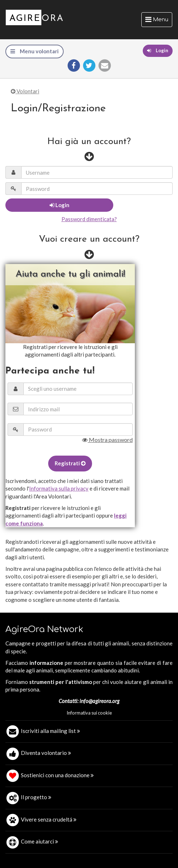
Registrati (70, 463)
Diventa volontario (46, 753)
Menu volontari (35, 51)
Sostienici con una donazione (57, 775)
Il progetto (36, 797)
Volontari (25, 91)
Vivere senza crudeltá (49, 819)
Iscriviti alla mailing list (51, 731)
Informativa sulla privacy (59, 488)
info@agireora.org (99, 701)
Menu (159, 21)
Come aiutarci (40, 841)
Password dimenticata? (89, 219)
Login (158, 50)
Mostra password (107, 440)
